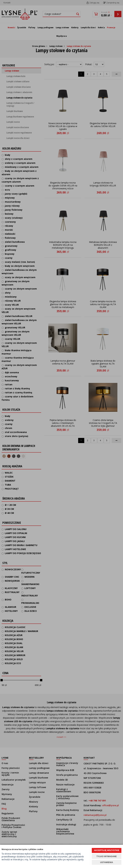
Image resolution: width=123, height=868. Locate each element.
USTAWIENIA (107, 862)
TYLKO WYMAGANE (107, 856)
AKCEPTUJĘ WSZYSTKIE (107, 850)
